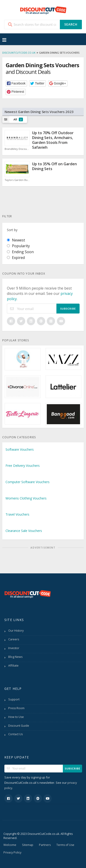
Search (71, 24)
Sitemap (28, 845)
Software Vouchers (20, 449)
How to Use (16, 717)
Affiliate (13, 666)
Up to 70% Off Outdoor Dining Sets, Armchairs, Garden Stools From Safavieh (53, 140)
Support (14, 699)
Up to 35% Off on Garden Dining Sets (54, 166)
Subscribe (68, 309)
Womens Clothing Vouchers (26, 498)
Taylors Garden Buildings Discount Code (17, 180)
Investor (14, 648)
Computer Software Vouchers (28, 482)
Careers (14, 639)
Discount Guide (19, 726)
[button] (16, 83)
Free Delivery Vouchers (23, 466)
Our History (16, 631)
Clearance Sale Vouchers (24, 531)
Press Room (16, 708)
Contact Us (15, 734)
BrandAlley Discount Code (17, 149)
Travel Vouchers (17, 514)
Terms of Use (65, 845)
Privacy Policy (12, 852)
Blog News (15, 657)
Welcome (10, 845)
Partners (45, 845)
